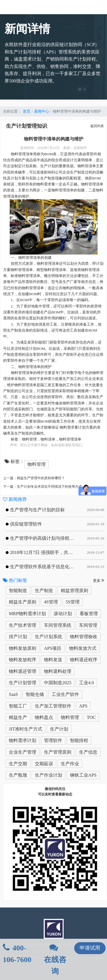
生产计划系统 (49, 637)
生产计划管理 (23, 683)
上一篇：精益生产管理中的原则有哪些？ (34, 478)
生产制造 (44, 591)
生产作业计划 (49, 775)
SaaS (13, 694)
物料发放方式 (83, 648)
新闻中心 (42, 111)
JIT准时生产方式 (26, 729)
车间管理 (88, 625)
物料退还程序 (84, 660)
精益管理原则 (74, 591)
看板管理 (89, 614)
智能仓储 (35, 694)
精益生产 (18, 717)
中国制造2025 (58, 683)
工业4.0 (86, 683)
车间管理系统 (58, 625)
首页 (27, 111)
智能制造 (18, 591)
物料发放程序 (23, 660)
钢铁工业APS (83, 775)
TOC (91, 717)
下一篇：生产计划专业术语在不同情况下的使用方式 (43, 487)
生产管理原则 (58, 752)
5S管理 (73, 602)
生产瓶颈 (18, 775)
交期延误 (44, 764)
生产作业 (70, 764)
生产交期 (18, 764)
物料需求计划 (23, 740)
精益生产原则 (23, 602)
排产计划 (18, 637)
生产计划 (59, 729)
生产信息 (88, 752)
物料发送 (53, 660)
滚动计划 (63, 614)
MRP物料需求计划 (27, 614)
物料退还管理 (23, 671)
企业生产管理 (23, 752)
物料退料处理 (58, 671)
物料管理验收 (84, 637)
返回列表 (97, 126)
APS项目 (53, 648)
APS (83, 706)
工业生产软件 (65, 694)
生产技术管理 (23, 625)
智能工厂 (18, 706)
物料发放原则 (23, 648)
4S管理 (51, 602)
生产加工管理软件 (53, 706)
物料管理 (29, 439)
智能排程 (79, 740)
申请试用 (90, 948)
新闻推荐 (15, 499)
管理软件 (53, 740)
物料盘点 (44, 717)
